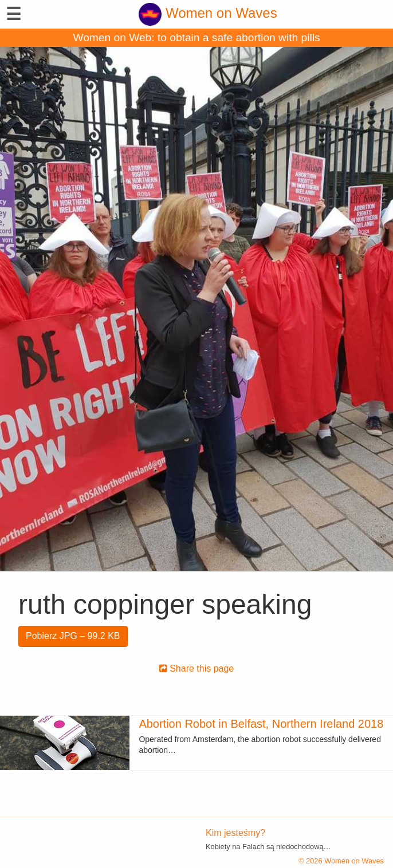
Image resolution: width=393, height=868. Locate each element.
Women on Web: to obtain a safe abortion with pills (196, 38)
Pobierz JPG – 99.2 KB (73, 636)
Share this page (197, 668)
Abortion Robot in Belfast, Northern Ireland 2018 (261, 724)
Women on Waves (208, 13)
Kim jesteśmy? (235, 833)
